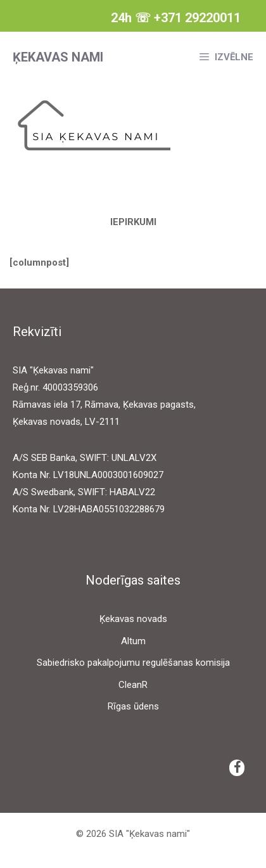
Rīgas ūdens (133, 706)
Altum (133, 641)
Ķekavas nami (58, 57)
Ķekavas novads (133, 619)
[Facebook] (237, 768)
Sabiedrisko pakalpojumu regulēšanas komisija (133, 663)
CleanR (133, 685)
